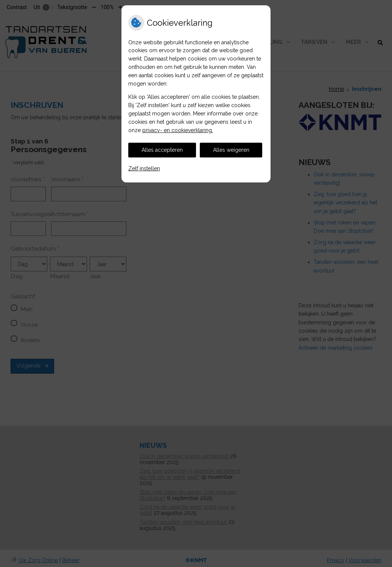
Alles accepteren (162, 150)
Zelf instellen (144, 168)
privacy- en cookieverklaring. (178, 130)
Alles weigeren (231, 150)
